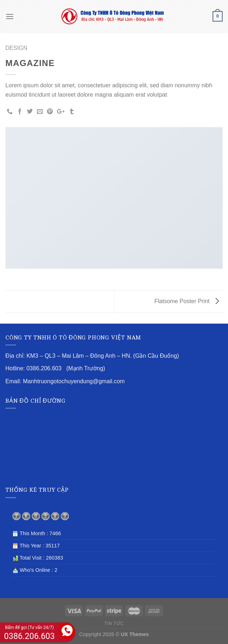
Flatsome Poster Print (187, 301)
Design (16, 48)
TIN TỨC (114, 624)
